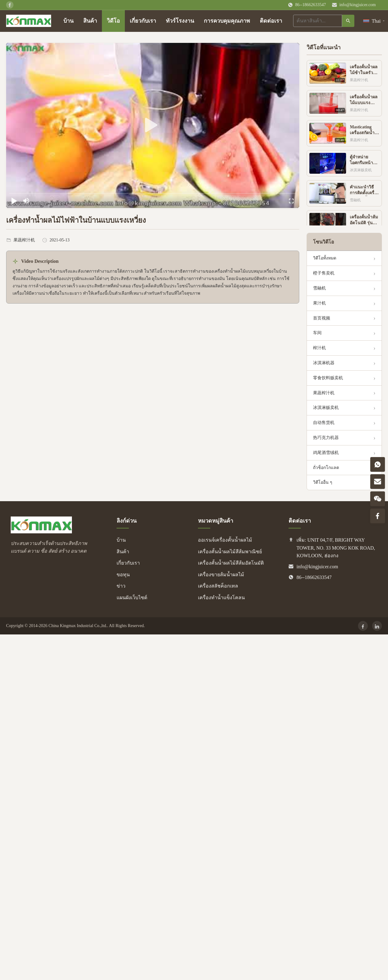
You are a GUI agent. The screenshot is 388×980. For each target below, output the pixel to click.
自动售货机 (324, 423)
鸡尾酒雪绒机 (326, 453)
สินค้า (90, 21)
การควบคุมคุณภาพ (227, 21)
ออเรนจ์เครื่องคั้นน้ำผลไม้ (225, 540)
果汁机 (319, 303)
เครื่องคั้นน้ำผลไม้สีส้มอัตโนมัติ (231, 563)
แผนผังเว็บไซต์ (132, 598)
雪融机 (319, 288)
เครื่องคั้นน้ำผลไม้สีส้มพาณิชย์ (230, 552)
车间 (317, 333)
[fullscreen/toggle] (291, 201)
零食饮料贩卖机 (328, 378)
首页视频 (322, 318)
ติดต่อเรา (271, 21)
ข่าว (121, 586)
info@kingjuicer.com (358, 5)
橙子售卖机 (324, 273)
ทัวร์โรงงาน (180, 21)
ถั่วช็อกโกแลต (326, 468)
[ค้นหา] (348, 21)
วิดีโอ (113, 21)
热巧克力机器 (326, 438)
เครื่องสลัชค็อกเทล (218, 586)
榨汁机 (319, 348)
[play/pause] (14, 201)
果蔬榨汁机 (324, 393)
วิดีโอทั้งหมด (325, 258)
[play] (153, 125)
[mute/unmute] (26, 201)
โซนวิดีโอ (324, 242)
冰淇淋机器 (324, 363)
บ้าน (68, 21)
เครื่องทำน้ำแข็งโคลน (221, 598)
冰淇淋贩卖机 (326, 408)
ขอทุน (123, 575)
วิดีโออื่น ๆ (323, 482)
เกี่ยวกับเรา (143, 21)
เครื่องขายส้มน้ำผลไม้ (221, 575)
